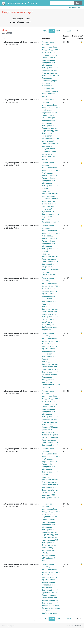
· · (40, 31)
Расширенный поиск (75, 7)
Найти (78, 3)
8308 (69, 31)
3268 (52, 31)
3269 (58, 31)
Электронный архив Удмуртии (20, 3)
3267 (45, 31)
